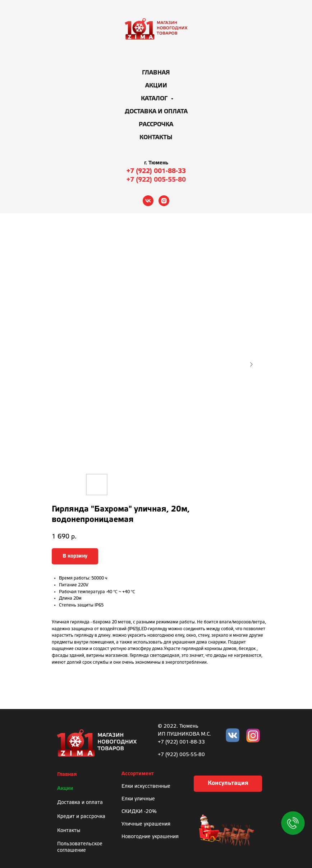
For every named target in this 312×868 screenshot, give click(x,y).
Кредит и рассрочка (81, 817)
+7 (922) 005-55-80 (156, 180)
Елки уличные (138, 799)
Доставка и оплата (156, 112)
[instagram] (164, 201)
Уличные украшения (146, 824)
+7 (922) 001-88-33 (156, 171)
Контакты (156, 138)
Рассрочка (156, 125)
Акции (156, 86)
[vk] (148, 201)
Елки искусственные (146, 787)
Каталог (155, 99)
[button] (228, 784)
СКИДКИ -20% (139, 812)
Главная (156, 73)
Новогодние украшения (150, 837)
